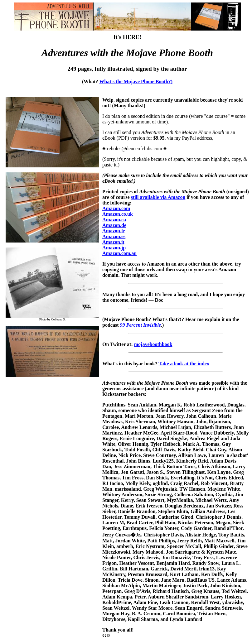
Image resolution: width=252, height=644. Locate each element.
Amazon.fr (114, 231)
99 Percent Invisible (140, 325)
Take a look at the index (184, 364)
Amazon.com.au (119, 253)
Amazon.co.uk (118, 214)
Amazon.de (114, 225)
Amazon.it (113, 242)
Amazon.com (116, 208)
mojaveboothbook (153, 344)
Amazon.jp (114, 248)
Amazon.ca (114, 220)
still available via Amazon (158, 197)
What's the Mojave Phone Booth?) (136, 82)
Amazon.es (114, 236)
